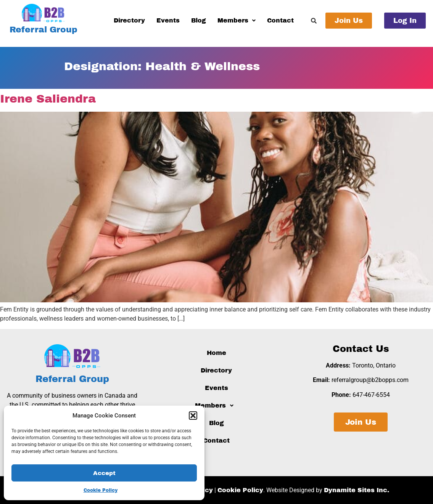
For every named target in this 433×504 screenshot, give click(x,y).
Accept (104, 473)
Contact (280, 20)
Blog (199, 20)
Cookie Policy (101, 490)
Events (168, 20)
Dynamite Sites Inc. (357, 490)
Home (216, 353)
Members (237, 20)
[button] (193, 416)
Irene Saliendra (48, 99)
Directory (129, 20)
